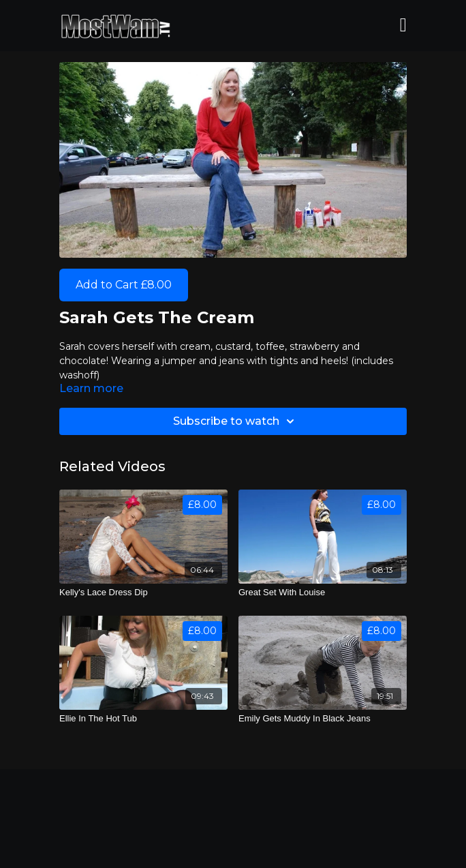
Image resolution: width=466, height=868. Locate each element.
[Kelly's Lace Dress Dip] (143, 593)
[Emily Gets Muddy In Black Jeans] (323, 719)
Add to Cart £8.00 (124, 285)
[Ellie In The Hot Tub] (143, 719)
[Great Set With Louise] (323, 593)
